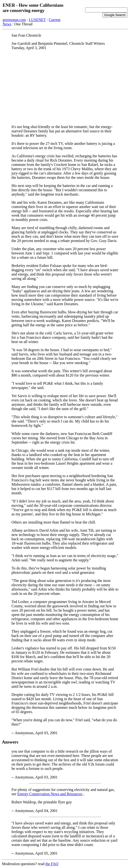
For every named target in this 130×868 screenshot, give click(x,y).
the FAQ (52, 864)
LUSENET (37, 20)
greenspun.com (14, 20)
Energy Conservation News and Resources (50, 794)
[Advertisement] (65, 87)
